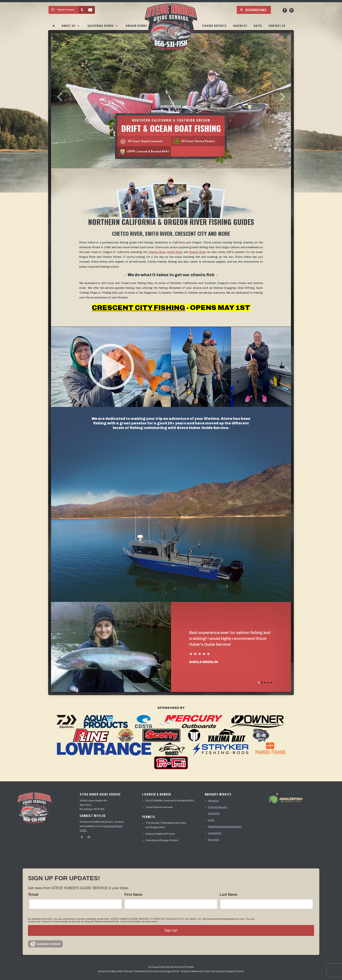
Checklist (240, 26)
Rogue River (197, 252)
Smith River (174, 252)
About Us (69, 26)
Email (34, 895)
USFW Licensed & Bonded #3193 (145, 152)
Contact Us (277, 26)
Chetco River (157, 252)
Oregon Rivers (136, 26)
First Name (133, 895)
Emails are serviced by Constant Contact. (180, 921)
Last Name (229, 895)
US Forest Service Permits (195, 141)
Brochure (214, 840)
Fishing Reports (214, 26)
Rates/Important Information (225, 827)
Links (211, 820)
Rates (258, 26)
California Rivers (101, 26)
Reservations (253, 10)
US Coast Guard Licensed (141, 141)
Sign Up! (171, 930)
